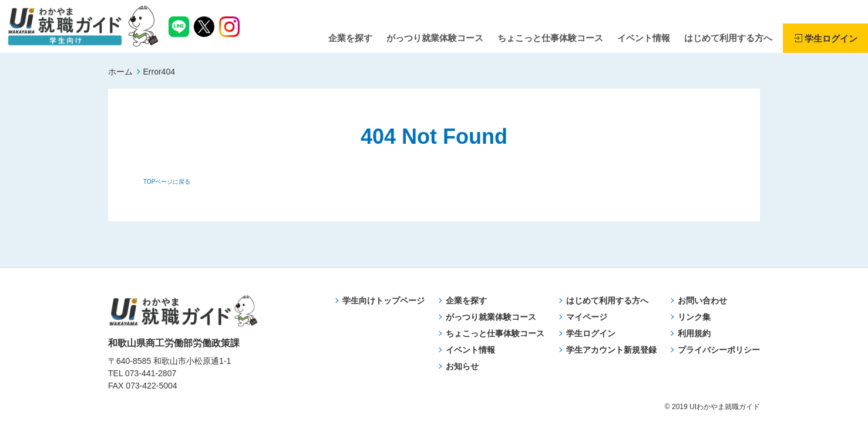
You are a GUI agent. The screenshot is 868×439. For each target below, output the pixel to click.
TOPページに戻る (167, 182)
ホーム (120, 72)
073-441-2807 (151, 373)
